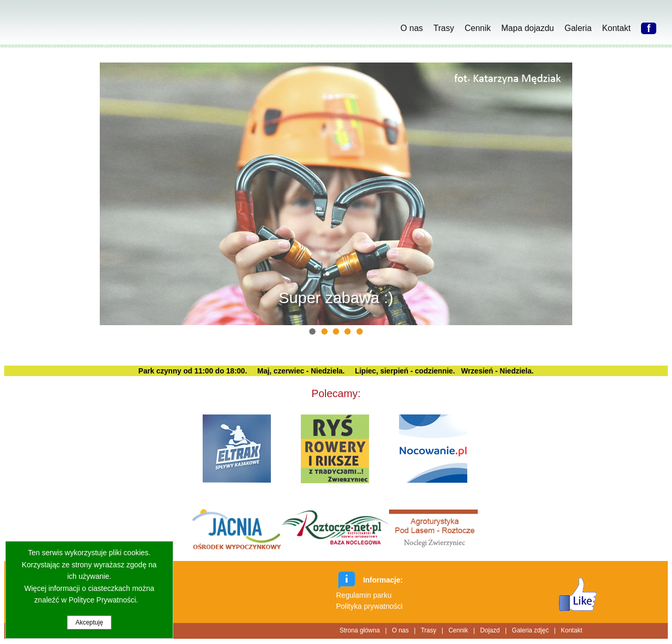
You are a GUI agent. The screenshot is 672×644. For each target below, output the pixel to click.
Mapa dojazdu (528, 28)
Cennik (478, 28)
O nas (412, 28)
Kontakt (616, 28)
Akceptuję (90, 622)
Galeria (578, 28)
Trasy (444, 28)
